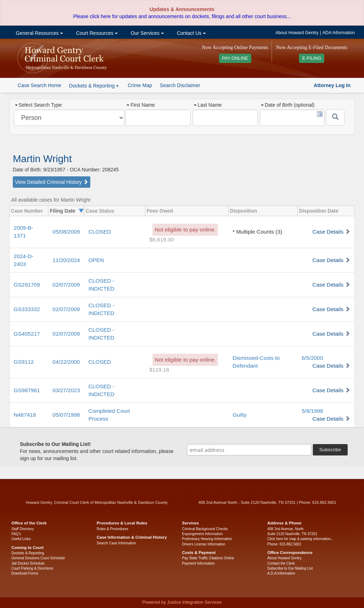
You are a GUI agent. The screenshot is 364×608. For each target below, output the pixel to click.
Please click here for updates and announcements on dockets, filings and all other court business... (182, 16)
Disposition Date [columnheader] (318, 211)
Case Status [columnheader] (100, 211)
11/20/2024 (66, 260)
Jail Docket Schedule (28, 563)
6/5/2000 (312, 358)
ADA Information (339, 33)
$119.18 (159, 370)
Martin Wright (42, 159)
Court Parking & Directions (32, 568)
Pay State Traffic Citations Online (208, 558)
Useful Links (21, 539)
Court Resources (96, 33)
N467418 (25, 415)
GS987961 (27, 390)
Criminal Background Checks (205, 529)
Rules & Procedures (113, 529)
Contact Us (191, 33)
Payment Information (198, 563)
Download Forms (25, 573)
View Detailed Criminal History (52, 182)
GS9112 (24, 362)
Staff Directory (23, 529)
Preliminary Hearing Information (207, 539)
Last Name (208, 105)
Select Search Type (38, 105)
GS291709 (27, 285)
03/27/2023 (66, 390)
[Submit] (335, 117)
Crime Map (140, 85)
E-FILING (312, 58)
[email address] (249, 450)
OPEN (96, 260)
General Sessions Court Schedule (38, 558)
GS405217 (27, 334)
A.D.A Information (281, 573)
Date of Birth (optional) (288, 105)
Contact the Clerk (281, 563)
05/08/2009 (66, 232)
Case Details (328, 232)
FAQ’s (16, 534)
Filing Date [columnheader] (63, 211)
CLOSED (100, 232)
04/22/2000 (66, 362)
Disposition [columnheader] (243, 211)
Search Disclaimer (180, 85)
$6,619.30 (161, 239)
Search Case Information (116, 543)
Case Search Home (39, 85)
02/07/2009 (66, 285)
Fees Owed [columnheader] (160, 211)
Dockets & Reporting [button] (94, 86)
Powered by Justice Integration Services (182, 602)
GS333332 (27, 309)
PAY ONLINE (235, 58)
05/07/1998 (66, 415)
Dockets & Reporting (28, 553)
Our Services (147, 33)
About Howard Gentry (297, 33)
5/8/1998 (312, 411)
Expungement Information (202, 534)
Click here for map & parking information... (301, 539)
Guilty (239, 415)
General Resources (39, 33)
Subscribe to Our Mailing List (290, 568)
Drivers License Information (204, 544)
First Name (141, 105)
